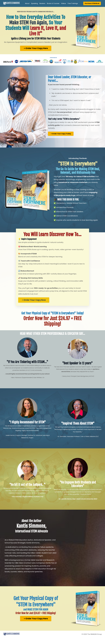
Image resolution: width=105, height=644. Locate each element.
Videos (64, 3)
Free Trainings (73, 3)
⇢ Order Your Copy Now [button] (34, 305)
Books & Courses (53, 3)
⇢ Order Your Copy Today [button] (61, 137)
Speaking (34, 3)
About (27, 3)
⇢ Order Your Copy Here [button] (36, 48)
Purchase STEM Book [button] (92, 3)
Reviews (42, 3)
